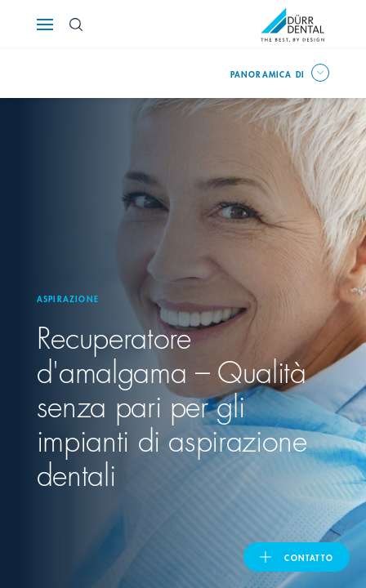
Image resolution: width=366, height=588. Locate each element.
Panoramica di (268, 73)
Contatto (309, 557)
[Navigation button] (45, 24)
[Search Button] (76, 24)
